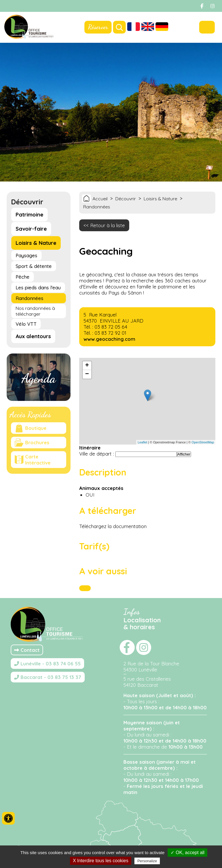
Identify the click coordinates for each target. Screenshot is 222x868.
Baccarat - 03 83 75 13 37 (48, 677)
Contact (27, 650)
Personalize (147, 861)
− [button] (87, 374)
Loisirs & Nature (36, 243)
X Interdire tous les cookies (101, 861)
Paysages (26, 255)
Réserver (98, 27)
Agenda (39, 378)
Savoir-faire (31, 229)
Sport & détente (34, 266)
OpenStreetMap (203, 442)
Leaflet (142, 442)
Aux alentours (33, 336)
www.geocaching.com (109, 339)
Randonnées (29, 298)
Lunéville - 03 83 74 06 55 (47, 664)
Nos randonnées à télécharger (35, 311)
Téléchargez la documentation (113, 526)
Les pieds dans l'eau (38, 287)
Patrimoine (29, 215)
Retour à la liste (108, 225)
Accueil (100, 199)
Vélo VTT (26, 324)
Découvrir (126, 199)
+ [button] (87, 366)
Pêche (23, 277)
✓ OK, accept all (187, 853)
